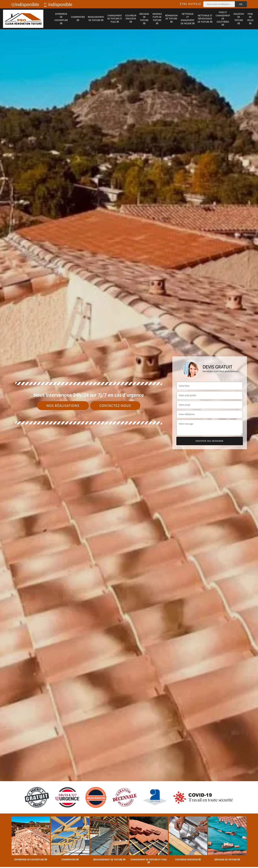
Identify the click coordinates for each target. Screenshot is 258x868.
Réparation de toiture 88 (171, 19)
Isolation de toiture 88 (239, 19)
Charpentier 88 (78, 19)
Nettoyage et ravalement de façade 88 (188, 19)
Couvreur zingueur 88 (131, 19)
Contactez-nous (115, 406)
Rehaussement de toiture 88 (96, 19)
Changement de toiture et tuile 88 (115, 19)
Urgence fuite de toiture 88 (157, 19)
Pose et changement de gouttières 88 (223, 19)
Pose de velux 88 (250, 19)
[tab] (129, 434)
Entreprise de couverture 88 (61, 19)
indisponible (25, 4)
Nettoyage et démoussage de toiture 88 (205, 19)
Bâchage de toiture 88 (144, 19)
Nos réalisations (63, 406)
